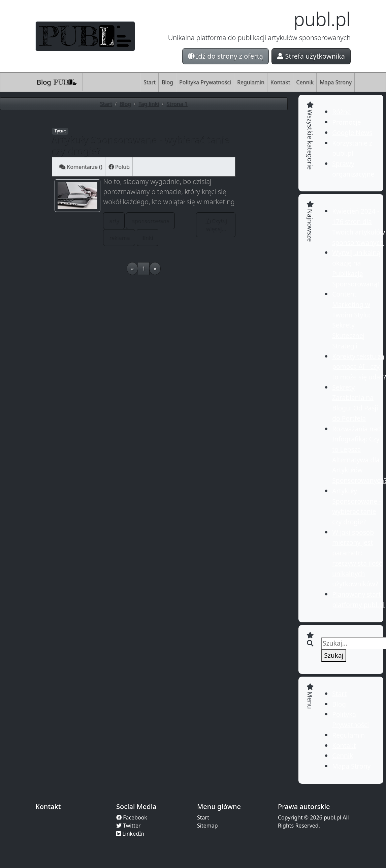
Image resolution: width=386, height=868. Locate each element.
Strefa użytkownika (311, 56)
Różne (341, 112)
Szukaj (334, 655)
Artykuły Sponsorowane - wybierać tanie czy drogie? (141, 146)
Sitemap (207, 826)
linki (148, 238)
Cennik (305, 82)
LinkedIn (130, 834)
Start (150, 82)
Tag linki (149, 104)
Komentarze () (81, 167)
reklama (119, 238)
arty (114, 221)
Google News (352, 133)
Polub (119, 167)
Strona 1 (177, 104)
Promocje (346, 122)
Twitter (128, 826)
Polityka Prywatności (205, 82)
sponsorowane (150, 221)
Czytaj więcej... (216, 225)
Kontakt (280, 82)
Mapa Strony (336, 82)
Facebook (132, 817)
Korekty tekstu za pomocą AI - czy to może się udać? (359, 367)
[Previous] (132, 269)
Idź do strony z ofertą (226, 56)
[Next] (155, 269)
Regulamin (251, 82)
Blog (57, 82)
